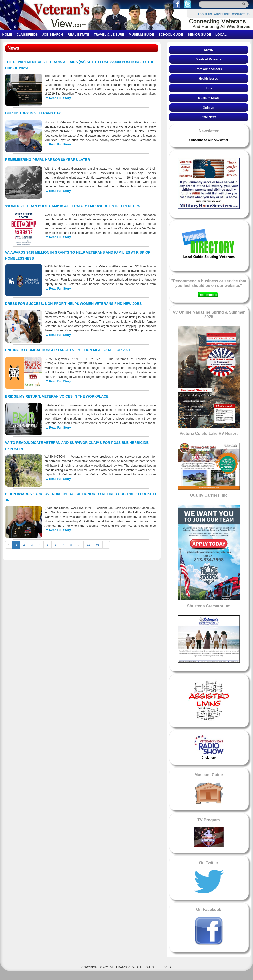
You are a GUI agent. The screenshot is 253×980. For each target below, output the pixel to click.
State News (208, 117)
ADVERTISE (222, 14)
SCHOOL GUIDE (171, 34)
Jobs (208, 88)
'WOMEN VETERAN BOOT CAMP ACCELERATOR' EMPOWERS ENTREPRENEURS (73, 206)
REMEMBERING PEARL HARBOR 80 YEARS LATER (48, 160)
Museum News (208, 98)
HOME (7, 34)
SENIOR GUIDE (199, 34)
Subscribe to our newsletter (209, 140)
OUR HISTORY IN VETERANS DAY (33, 113)
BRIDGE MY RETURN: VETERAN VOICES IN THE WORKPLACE (57, 396)
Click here (209, 758)
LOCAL (221, 34)
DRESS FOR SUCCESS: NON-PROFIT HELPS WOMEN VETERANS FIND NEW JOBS (74, 304)
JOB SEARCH (52, 34)
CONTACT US (241, 14)
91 (88, 545)
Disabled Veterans (208, 59)
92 (98, 545)
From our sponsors (208, 69)
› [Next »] (106, 545)
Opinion (208, 108)
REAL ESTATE (78, 34)
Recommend (208, 295)
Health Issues (208, 79)
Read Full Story (60, 98)
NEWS (209, 50)
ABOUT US (205, 14)
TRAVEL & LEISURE (109, 34)
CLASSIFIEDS (27, 34)
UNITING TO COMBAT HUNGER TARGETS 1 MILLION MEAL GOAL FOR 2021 (68, 350)
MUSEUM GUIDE (142, 34)
